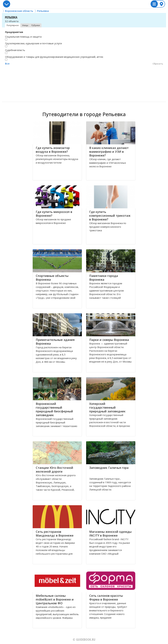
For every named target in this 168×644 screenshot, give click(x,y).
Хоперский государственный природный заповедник (107, 407)
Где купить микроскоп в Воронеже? (54, 214)
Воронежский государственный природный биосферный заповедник (54, 409)
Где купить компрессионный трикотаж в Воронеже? (110, 216)
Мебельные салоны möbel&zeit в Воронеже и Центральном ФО (55, 599)
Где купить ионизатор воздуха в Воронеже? (53, 150)
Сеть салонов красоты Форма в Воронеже (106, 597)
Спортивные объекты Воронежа (52, 278)
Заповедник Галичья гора (109, 468)
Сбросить (158, 64)
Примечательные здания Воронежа (55, 342)
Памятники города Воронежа (104, 278)
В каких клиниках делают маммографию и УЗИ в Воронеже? (109, 152)
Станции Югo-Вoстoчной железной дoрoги (54, 470)
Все (7, 63)
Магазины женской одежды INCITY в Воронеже (110, 534)
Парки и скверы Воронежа (109, 340)
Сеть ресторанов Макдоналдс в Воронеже (55, 534)
